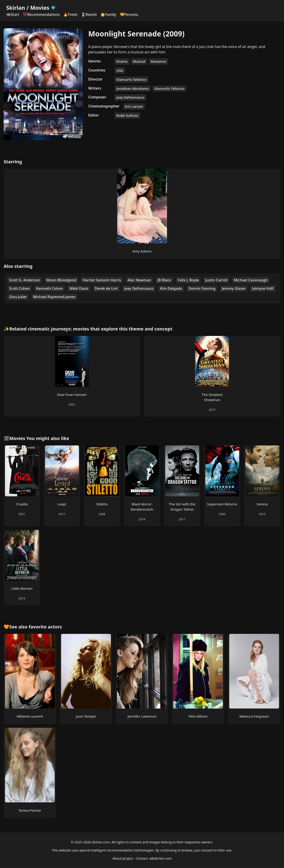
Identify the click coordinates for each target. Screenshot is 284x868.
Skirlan (16, 8)
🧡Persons (129, 14)
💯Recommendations (41, 14)
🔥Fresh (70, 14)
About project (123, 858)
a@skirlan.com (160, 858)
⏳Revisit (89, 14)
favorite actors (45, 627)
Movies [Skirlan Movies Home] (43, 8)
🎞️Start (13, 14)
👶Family (108, 14)
